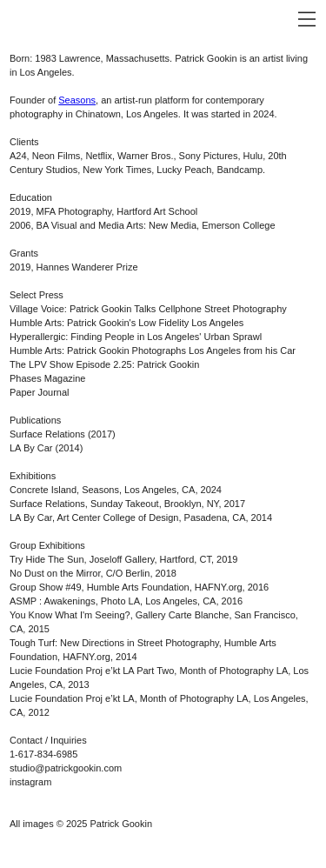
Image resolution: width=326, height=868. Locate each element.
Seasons (77, 100)
